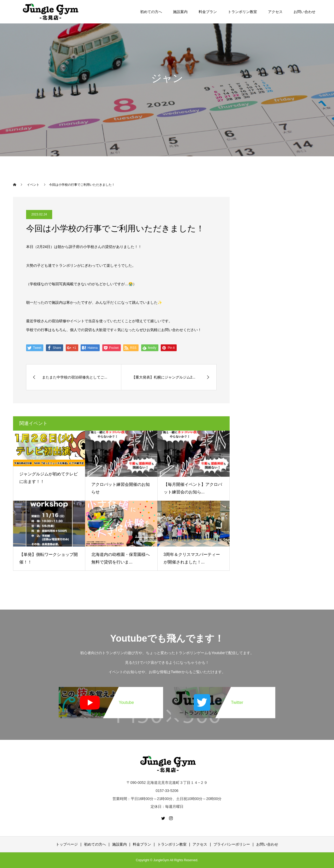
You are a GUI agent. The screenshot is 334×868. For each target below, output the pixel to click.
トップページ (67, 844)
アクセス (275, 12)
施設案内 (180, 12)
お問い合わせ (305, 12)
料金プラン (208, 12)
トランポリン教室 (242, 12)
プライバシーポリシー (232, 844)
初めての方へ (151, 12)
